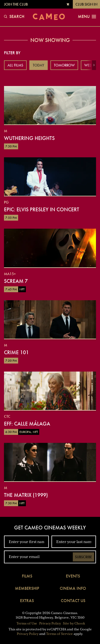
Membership (27, 588)
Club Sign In (86, 4)
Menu (87, 17)
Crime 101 (16, 352)
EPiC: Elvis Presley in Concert (42, 209)
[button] (94, 65)
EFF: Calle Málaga (27, 424)
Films (27, 576)
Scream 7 (16, 281)
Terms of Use (27, 623)
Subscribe (83, 557)
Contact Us (73, 601)
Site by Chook (74, 623)
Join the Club (16, 4)
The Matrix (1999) (26, 495)
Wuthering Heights (29, 138)
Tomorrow (64, 65)
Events (73, 576)
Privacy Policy (50, 623)
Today (39, 65)
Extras (27, 601)
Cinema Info (73, 588)
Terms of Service (59, 634)
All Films (15, 65)
